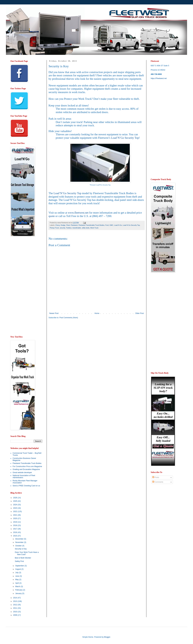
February (19, 590)
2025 (15, 501)
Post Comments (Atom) (69, 318)
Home (97, 313)
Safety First (19, 561)
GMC (111, 225)
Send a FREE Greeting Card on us (26, 486)
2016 (15, 532)
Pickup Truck (54, 228)
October (19, 546)
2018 (15, 525)
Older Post (139, 313)
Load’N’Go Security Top (125, 138)
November (20, 542)
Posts (156, 477)
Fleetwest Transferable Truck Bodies (92, 225)
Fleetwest (74, 225)
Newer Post (54, 313)
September (20, 566)
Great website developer (22, 473)
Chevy (58, 225)
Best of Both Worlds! (23, 558)
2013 (15, 601)
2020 (15, 518)
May (17, 580)
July (17, 573)
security (63, 228)
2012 (15, 605)
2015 (15, 536)
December (20, 539)
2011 (15, 608)
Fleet (68, 225)
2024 (15, 505)
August (18, 569)
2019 (15, 522)
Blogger (107, 637)
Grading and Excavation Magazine (26, 469)
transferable (77, 228)
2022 (15, 511)
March (18, 586)
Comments (158, 482)
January (19, 593)
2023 (15, 508)
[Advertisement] (73, 344)
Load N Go (118, 225)
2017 (15, 529)
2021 (15, 515)
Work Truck (94, 228)
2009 (15, 615)
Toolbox (69, 228)
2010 (15, 612)
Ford (107, 225)
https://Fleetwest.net (159, 78)
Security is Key (21, 549)
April (17, 583)
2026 (15, 498)
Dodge (63, 225)
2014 (15, 598)
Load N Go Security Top (131, 225)
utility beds (86, 228)
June (17, 576)
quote (52, 216)
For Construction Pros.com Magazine (27, 466)
